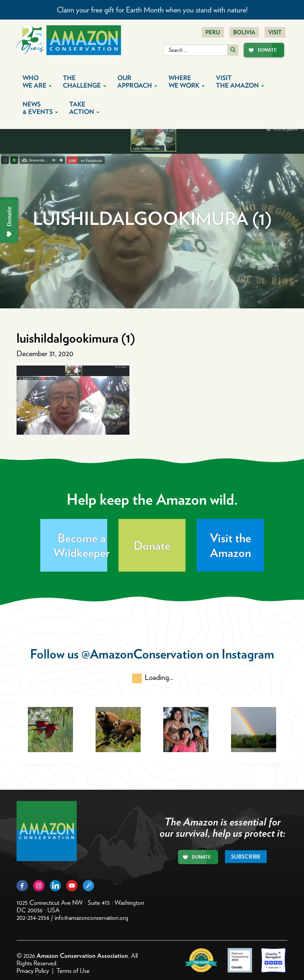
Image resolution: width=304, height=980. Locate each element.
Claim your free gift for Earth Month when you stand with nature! (152, 10)
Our (137, 82)
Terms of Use (73, 971)
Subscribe (246, 857)
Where (187, 82)
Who (37, 82)
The (84, 82)
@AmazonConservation (142, 654)
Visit (275, 32)
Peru (213, 32)
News (40, 108)
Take (84, 108)
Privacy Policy (33, 971)
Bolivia (244, 32)
